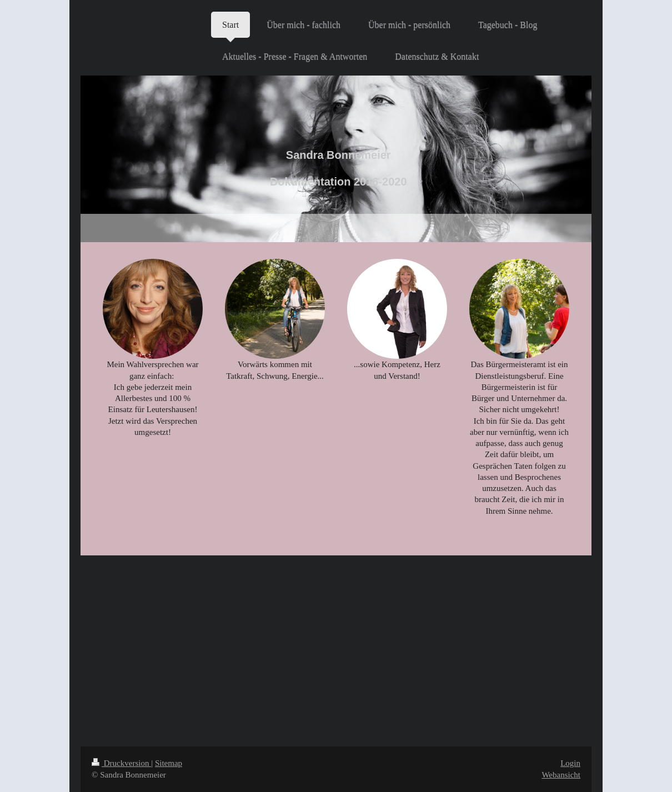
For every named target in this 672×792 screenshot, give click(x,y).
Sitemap (169, 763)
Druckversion (121, 763)
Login (570, 763)
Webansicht (561, 775)
